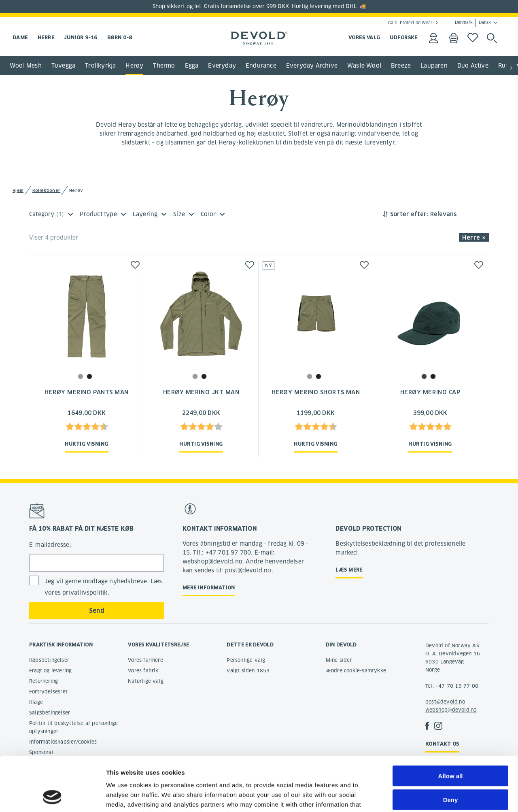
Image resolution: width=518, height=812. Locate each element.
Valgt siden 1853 (248, 671)
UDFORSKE (403, 37)
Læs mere (349, 570)
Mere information (209, 588)
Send (97, 611)
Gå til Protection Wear (410, 23)
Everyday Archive (312, 66)
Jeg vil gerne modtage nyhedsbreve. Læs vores (103, 587)
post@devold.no (445, 702)
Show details (425, 796)
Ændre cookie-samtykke (356, 671)
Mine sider (339, 660)
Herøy (134, 66)
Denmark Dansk (473, 23)
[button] (512, 68)
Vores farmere (145, 660)
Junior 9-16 (81, 37)
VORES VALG (364, 37)
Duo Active (473, 66)
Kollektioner (47, 190)
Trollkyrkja (100, 66)
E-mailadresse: (50, 545)
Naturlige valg (146, 681)
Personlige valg (246, 660)
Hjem (18, 190)
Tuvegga (63, 66)
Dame (20, 37)
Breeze (401, 66)
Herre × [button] (474, 238)
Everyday (222, 66)
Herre (46, 37)
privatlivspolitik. (86, 593)
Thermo (164, 66)
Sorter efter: (409, 214)
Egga (192, 66)
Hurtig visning (86, 444)
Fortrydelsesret (48, 692)
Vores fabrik (143, 671)
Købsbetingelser (49, 660)
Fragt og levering (50, 671)
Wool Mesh (26, 66)
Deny (451, 749)
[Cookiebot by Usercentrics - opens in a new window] (52, 796)
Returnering (44, 681)
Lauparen (434, 66)
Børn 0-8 (120, 37)
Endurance (261, 66)
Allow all (451, 725)
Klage (36, 702)
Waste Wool (364, 66)
